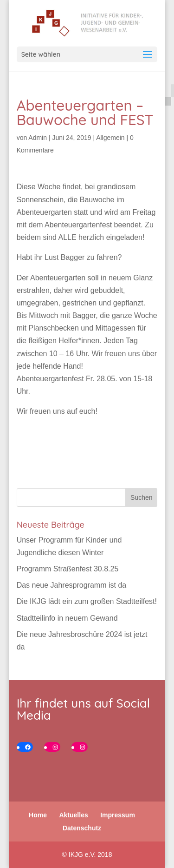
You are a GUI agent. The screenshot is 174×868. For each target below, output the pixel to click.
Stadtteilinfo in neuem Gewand (67, 618)
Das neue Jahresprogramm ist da (72, 585)
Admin (38, 138)
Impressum (118, 815)
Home (38, 815)
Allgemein (110, 138)
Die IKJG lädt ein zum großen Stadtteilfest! (87, 601)
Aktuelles (73, 815)
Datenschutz (82, 828)
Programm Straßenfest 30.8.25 (68, 569)
